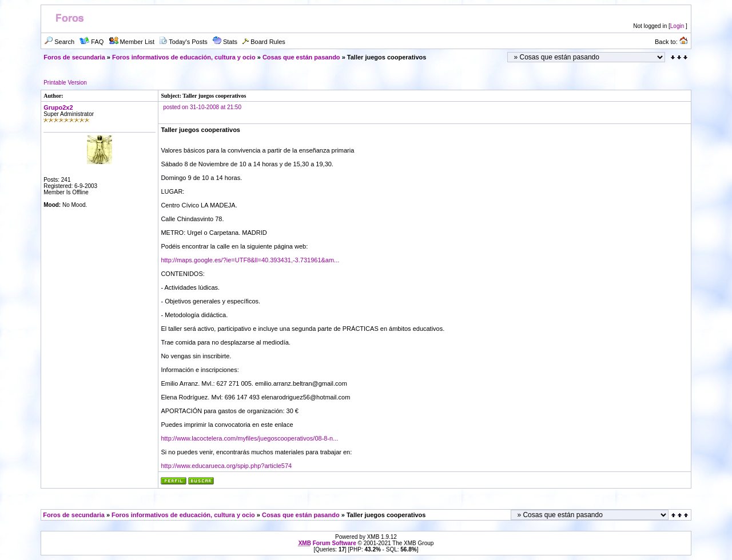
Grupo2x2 (58, 107)
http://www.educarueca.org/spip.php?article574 (226, 466)
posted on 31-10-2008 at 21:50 (202, 107)
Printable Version (65, 83)
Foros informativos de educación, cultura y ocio (184, 57)
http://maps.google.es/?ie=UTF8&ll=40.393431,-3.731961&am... (250, 260)
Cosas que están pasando (301, 57)
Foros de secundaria (74, 57)
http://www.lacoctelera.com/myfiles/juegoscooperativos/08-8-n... (249, 438)
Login (677, 26)
